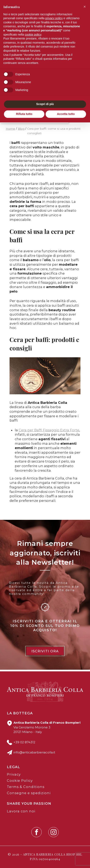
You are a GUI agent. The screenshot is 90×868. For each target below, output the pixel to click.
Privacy (14, 774)
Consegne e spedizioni (29, 793)
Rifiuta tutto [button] (24, 114)
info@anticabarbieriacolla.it (34, 752)
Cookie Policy (20, 781)
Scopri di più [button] (45, 104)
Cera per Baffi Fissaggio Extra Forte (49, 430)
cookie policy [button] (33, 35)
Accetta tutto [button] (66, 114)
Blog (21, 129)
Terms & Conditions (26, 787)
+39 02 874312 (24, 742)
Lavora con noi (21, 811)
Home (10, 129)
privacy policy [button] (54, 18)
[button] (85, 7)
